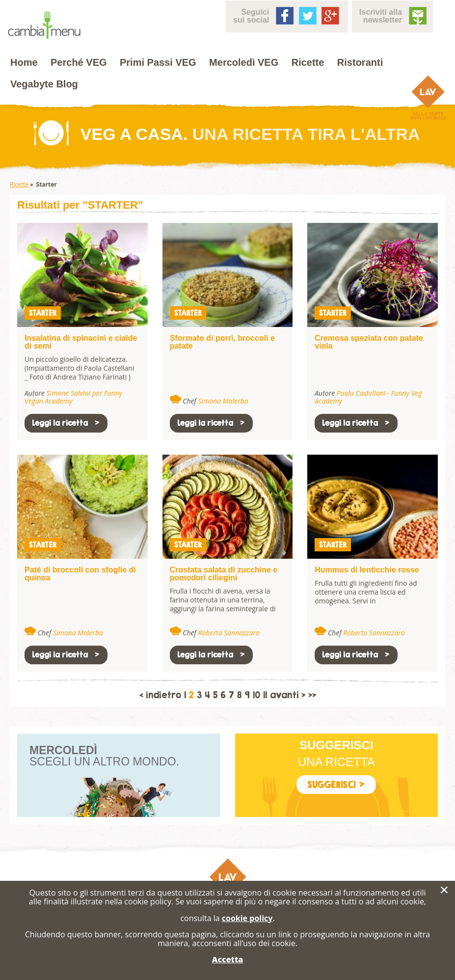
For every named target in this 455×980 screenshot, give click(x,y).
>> (312, 695)
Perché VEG (79, 62)
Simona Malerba (223, 401)
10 (256, 695)
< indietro (160, 695)
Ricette (308, 62)
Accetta (227, 959)
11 (265, 695)
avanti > (288, 695)
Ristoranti (360, 62)
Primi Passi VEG (158, 62)
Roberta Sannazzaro (229, 633)
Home (24, 62)
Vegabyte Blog (44, 84)
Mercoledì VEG (244, 62)
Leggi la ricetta (66, 423)
